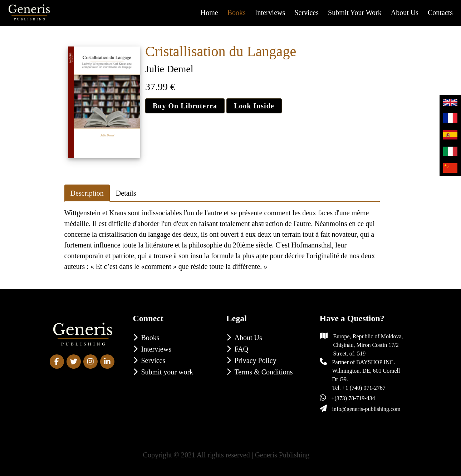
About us (405, 13)
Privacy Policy (256, 360)
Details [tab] (126, 193)
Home (209, 13)
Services (306, 13)
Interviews (270, 13)
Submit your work (355, 13)
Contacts (440, 13)
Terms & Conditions (264, 372)
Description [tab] (87, 193)
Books (237, 13)
